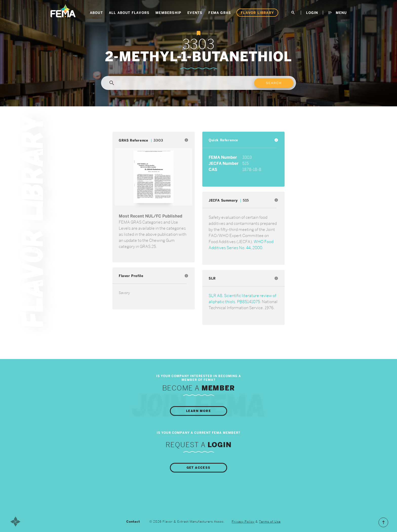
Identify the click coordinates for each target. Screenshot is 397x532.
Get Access (199, 468)
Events (195, 13)
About (96, 13)
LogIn (312, 13)
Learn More (198, 411)
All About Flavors (129, 13)
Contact (133, 522)
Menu (337, 13)
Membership (168, 13)
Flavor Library (257, 13)
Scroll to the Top (383, 522)
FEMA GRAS (220, 13)
